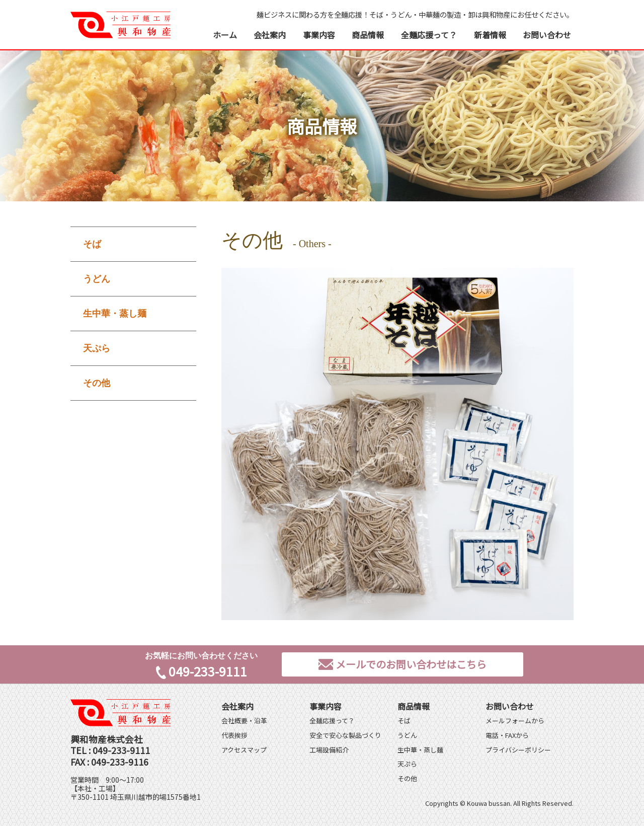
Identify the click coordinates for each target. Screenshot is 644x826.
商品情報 (368, 35)
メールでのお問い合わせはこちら (403, 664)
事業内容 (319, 35)
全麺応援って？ (429, 35)
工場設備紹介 (329, 750)
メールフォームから (515, 721)
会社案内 (270, 35)
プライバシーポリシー (518, 750)
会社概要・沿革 (244, 721)
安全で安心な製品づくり (345, 735)
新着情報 (490, 35)
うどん (97, 279)
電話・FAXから (507, 735)
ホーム (225, 35)
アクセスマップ (244, 750)
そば (92, 244)
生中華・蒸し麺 (115, 314)
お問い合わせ (547, 35)
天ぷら (97, 348)
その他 (97, 383)
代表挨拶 (234, 735)
